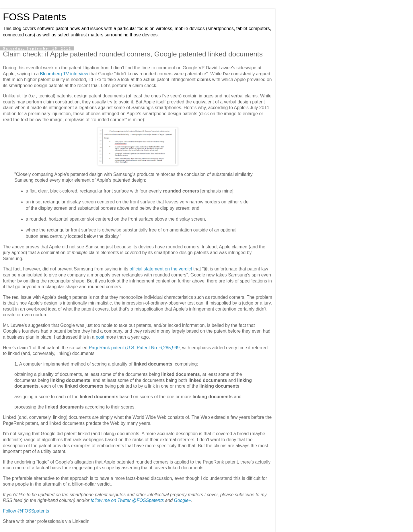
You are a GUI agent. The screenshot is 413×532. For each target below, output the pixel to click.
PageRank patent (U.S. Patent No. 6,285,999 (134, 348)
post (100, 337)
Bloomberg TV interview (64, 74)
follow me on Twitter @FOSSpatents (127, 500)
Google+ (182, 500)
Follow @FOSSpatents (26, 511)
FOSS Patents (35, 17)
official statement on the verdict (161, 269)
